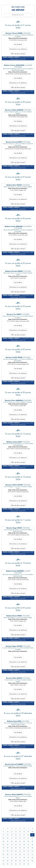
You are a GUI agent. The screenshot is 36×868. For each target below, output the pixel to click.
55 (28, 848)
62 (24, 851)
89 (3, 864)
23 (28, 835)
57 (3, 851)
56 (32, 848)
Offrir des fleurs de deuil (18, 54)
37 (20, 841)
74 (8, 858)
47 (28, 845)
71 (28, 854)
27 (12, 838)
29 (20, 838)
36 (16, 841)
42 (8, 845)
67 (12, 854)
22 (24, 835)
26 (8, 838)
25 (3, 838)
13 (20, 832)
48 (32, 845)
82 (8, 861)
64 (32, 851)
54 (24, 848)
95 (28, 864)
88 (32, 861)
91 (12, 864)
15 (28, 832)
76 (16, 858)
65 (3, 854)
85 (20, 861)
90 (8, 864)
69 (20, 854)
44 (16, 845)
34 (8, 841)
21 (20, 835)
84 (16, 861)
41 (3, 845)
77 (20, 858)
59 (12, 851)
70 (24, 854)
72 (32, 854)
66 (8, 854)
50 (8, 848)
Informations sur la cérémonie (18, 49)
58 (8, 851)
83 (12, 861)
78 (24, 858)
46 (24, 845)
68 (16, 854)
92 (16, 864)
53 (20, 848)
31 (28, 838)
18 (8, 835)
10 (8, 832)
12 (16, 832)
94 (24, 864)
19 (12, 835)
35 (12, 841)
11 (12, 832)
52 (16, 848)
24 (32, 835)
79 (28, 858)
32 (32, 838)
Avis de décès (18, 44)
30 (24, 838)
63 (28, 851)
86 (24, 861)
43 (12, 845)
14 (24, 832)
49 (3, 848)
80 (32, 858)
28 (16, 838)
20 (16, 835)
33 (3, 841)
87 (28, 861)
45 (20, 845)
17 (3, 835)
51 (12, 848)
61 (20, 851)
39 (28, 841)
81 (3, 861)
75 (12, 858)
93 (20, 864)
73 (3, 858)
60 (16, 851)
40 (32, 841)
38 (24, 841)
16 (32, 832)
